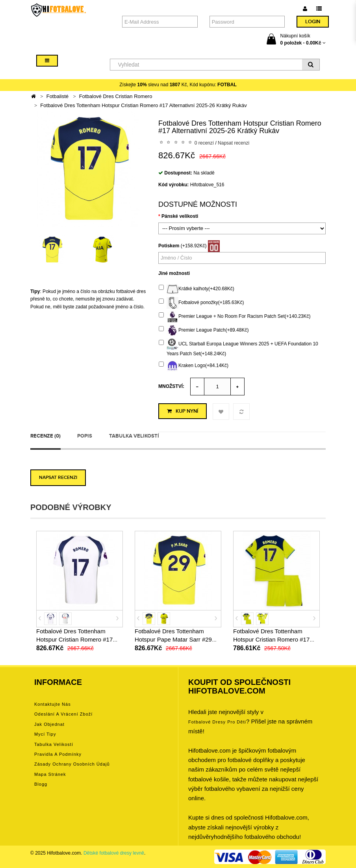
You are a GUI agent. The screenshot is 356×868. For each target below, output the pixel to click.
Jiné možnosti (174, 273)
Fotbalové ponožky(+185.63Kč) (201, 303)
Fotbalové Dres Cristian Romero (116, 96)
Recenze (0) (45, 436)
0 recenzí (204, 143)
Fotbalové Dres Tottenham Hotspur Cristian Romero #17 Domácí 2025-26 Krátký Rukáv (76, 639)
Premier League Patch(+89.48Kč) (204, 330)
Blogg (41, 784)
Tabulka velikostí (134, 436)
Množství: (171, 386)
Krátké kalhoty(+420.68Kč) (197, 289)
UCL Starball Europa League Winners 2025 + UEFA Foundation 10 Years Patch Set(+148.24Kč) (238, 347)
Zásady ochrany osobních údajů (72, 764)
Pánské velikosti (180, 216)
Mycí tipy (45, 734)
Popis (85, 436)
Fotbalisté (57, 96)
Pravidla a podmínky (58, 754)
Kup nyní (183, 411)
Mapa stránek (50, 774)
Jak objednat (49, 724)
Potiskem (169, 246)
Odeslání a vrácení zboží (63, 714)
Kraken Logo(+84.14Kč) (194, 366)
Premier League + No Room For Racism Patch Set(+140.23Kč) (235, 317)
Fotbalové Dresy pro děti (217, 722)
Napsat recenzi (234, 143)
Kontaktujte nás (53, 704)
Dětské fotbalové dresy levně (114, 853)
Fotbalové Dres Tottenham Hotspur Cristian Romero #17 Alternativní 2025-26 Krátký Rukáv (143, 105)
